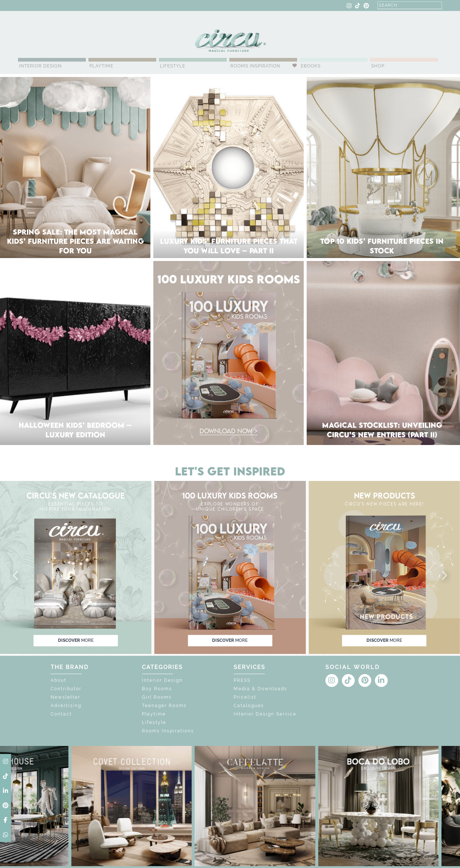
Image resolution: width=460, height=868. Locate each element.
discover (76, 640)
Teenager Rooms (164, 706)
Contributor (66, 689)
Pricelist (245, 697)
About (59, 680)
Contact (61, 714)
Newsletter (65, 697)
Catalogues (249, 706)
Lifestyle (173, 66)
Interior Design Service (265, 714)
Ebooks (311, 66)
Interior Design (40, 66)
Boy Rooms (157, 689)
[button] (16, 576)
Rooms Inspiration (255, 66)
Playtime (101, 66)
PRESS (242, 680)
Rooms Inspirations (168, 731)
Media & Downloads (260, 689)
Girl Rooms (157, 697)
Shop (378, 66)
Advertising (66, 706)
